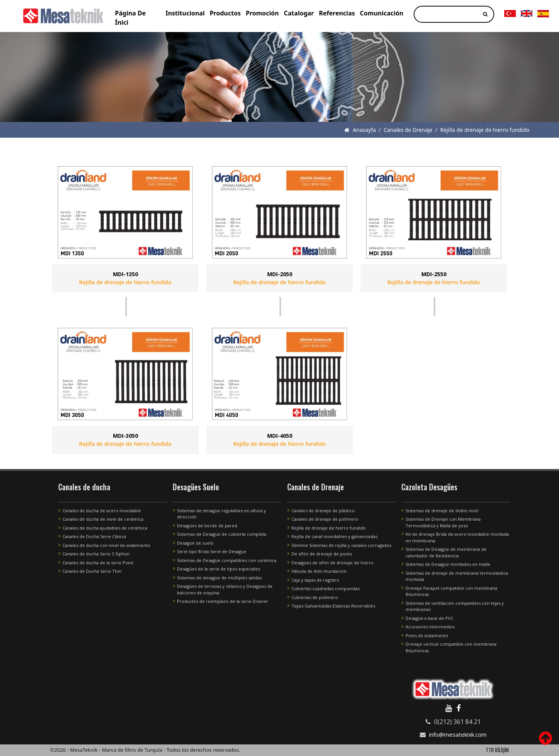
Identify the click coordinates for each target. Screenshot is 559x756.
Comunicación (382, 13)
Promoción (262, 13)
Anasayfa (360, 130)
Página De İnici (130, 18)
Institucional (185, 13)
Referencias (337, 13)
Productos (225, 13)
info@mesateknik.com (458, 734)
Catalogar (299, 13)
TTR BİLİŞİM (497, 750)
